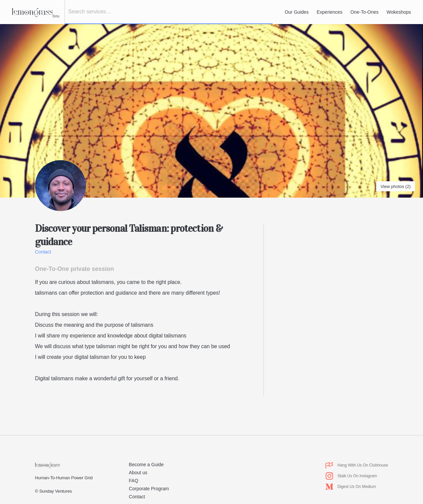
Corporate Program (149, 489)
